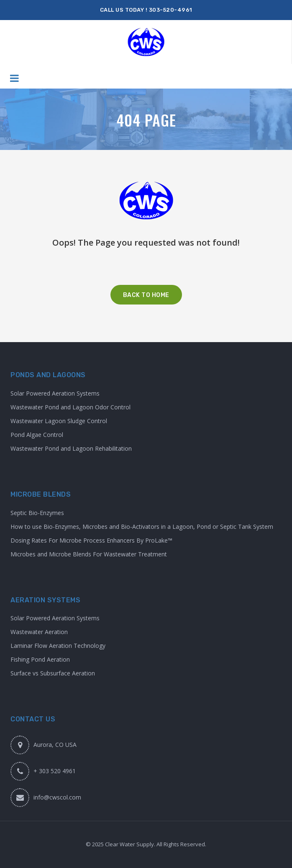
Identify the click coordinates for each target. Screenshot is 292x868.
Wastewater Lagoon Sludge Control (59, 421)
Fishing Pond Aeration (40, 659)
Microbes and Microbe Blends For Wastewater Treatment (89, 554)
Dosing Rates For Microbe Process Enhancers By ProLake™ (91, 540)
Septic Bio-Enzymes (37, 513)
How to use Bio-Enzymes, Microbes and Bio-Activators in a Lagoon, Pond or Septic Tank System (142, 527)
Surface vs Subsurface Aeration (53, 673)
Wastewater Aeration (39, 632)
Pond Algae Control (37, 435)
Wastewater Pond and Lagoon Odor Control (70, 407)
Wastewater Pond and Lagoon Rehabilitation (71, 448)
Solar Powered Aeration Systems (55, 393)
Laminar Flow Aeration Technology (58, 646)
